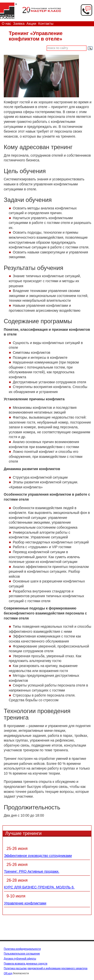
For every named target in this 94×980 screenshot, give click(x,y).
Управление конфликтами (25, 903)
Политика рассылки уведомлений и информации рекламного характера (46, 968)
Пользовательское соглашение (22, 954)
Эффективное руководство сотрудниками (38, 856)
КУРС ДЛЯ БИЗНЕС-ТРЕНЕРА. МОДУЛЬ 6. (39, 887)
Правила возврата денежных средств (26, 964)
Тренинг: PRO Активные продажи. (32, 871)
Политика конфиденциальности (22, 949)
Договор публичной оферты (20, 959)
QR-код (8, 973)
